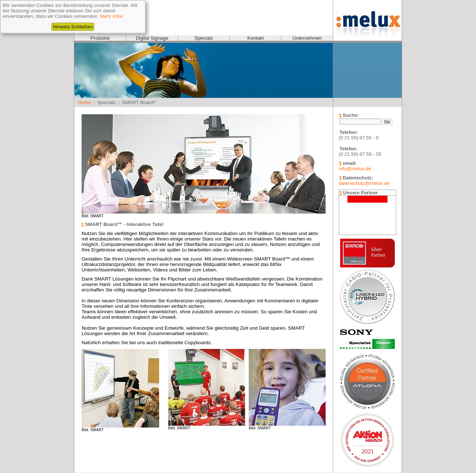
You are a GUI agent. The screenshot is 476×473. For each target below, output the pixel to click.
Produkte (100, 38)
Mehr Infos (112, 16)
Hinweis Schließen (73, 27)
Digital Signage (152, 38)
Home (84, 102)
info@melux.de (355, 169)
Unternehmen (307, 38)
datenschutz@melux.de (364, 183)
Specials (204, 38)
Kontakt (255, 38)
